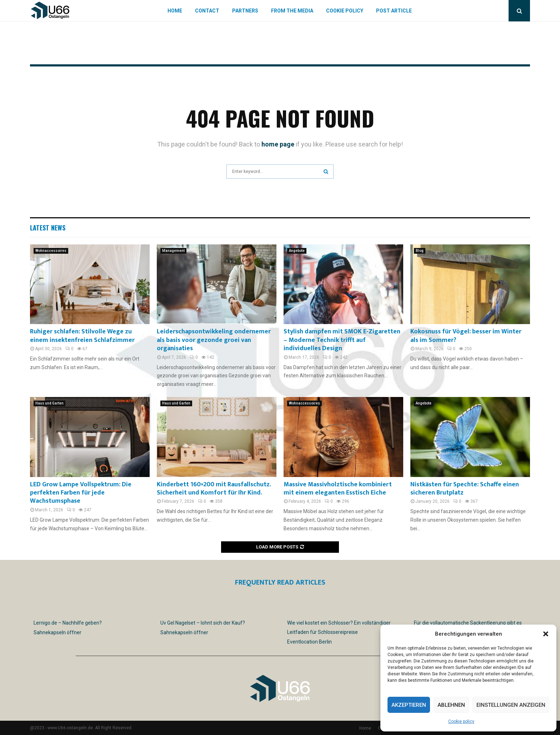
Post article (394, 11)
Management (173, 251)
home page (278, 144)
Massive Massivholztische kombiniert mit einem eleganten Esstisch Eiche (338, 489)
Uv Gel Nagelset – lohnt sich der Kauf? (203, 623)
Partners (245, 11)
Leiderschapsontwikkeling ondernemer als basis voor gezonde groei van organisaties (214, 340)
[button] (546, 634)
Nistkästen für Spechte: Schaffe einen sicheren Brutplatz (465, 489)
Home (175, 11)
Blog (420, 251)
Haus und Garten (49, 403)
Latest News (48, 228)
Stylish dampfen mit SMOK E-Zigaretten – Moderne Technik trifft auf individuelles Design (342, 340)
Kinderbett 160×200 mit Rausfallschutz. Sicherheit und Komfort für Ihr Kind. (214, 489)
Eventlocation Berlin (309, 642)
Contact (207, 11)
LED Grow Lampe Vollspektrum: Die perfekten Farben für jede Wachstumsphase (81, 493)
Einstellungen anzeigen (511, 705)
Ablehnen (451, 705)
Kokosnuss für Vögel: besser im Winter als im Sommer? (466, 336)
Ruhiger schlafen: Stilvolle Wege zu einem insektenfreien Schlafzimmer (82, 336)
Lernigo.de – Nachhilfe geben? (68, 623)
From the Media (292, 11)
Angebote (297, 251)
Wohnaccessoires (51, 251)
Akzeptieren (409, 705)
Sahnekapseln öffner (57, 632)
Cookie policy (461, 721)
